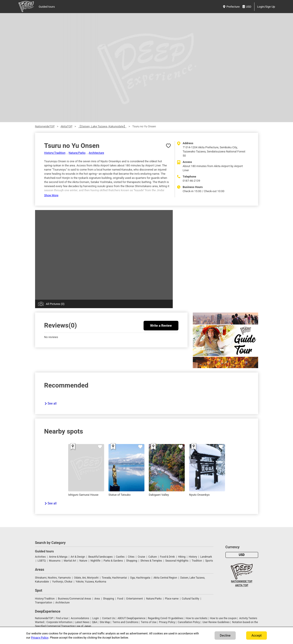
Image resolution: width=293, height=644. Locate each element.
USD (247, 7)
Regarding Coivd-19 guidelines (166, 618)
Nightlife (95, 561)
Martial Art (70, 561)
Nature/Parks (77, 153)
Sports (209, 561)
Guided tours (47, 7)
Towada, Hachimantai (114, 578)
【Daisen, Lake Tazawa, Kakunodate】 (102, 126)
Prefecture (231, 7)
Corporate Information (59, 622)
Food (120, 599)
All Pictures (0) (55, 304)
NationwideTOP (45, 126)
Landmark (206, 557)
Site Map (105, 622)
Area (97, 599)
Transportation (44, 603)
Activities (40, 557)
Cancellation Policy (189, 622)
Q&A (95, 622)
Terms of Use (149, 622)
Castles (120, 557)
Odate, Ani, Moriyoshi (86, 578)
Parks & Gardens (113, 561)
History (193, 557)
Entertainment (135, 599)
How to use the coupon (223, 618)
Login (96, 618)
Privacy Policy (167, 622)
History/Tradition (55, 153)
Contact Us (109, 618)
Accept (257, 635)
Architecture (96, 153)
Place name (172, 599)
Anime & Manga (58, 557)
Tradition (197, 561)
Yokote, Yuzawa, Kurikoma (91, 582)
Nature (83, 561)
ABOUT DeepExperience (131, 618)
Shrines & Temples (151, 561)
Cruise (141, 557)
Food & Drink (167, 557)
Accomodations (80, 618)
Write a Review (161, 326)
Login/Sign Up (266, 7)
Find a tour (62, 618)
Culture (152, 557)
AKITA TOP (242, 585)
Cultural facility (191, 599)
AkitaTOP (66, 126)
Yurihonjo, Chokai (62, 582)
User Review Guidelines (216, 622)
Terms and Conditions (125, 622)
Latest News (82, 622)
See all (52, 404)
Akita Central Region (165, 578)
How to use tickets (196, 618)
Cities (131, 557)
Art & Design (78, 557)
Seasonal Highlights (177, 561)
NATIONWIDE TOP (242, 581)
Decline (225, 635)
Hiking (182, 557)
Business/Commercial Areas (75, 599)
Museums (55, 561)
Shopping (132, 561)
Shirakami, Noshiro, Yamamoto (53, 578)
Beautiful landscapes (100, 557)
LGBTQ (41, 561)
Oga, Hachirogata (140, 578)
